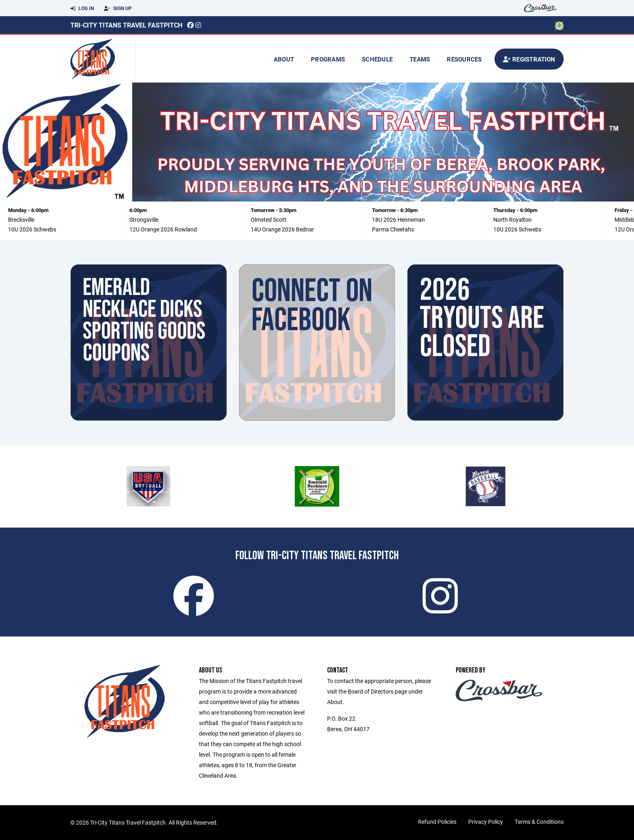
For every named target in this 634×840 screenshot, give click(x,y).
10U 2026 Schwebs (32, 229)
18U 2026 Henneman (398, 220)
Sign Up (118, 8)
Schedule (377, 59)
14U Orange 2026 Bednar (282, 229)
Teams (420, 59)
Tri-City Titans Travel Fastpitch (126, 25)
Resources (464, 59)
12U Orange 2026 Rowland (163, 229)
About (284, 59)
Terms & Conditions (539, 822)
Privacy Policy (486, 822)
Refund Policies (437, 822)
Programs (328, 59)
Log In (82, 8)
